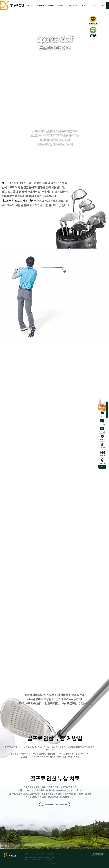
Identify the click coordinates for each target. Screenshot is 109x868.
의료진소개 (102, 448)
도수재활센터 (50, 6)
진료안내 (102, 440)
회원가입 (94, 6)
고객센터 (83, 6)
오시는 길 (102, 463)
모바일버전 (58, 854)
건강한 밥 (102, 456)
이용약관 (44, 854)
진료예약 (102, 416)
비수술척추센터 (39, 6)
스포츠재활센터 (73, 6)
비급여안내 (50, 854)
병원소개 (29, 6)
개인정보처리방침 (35, 854)
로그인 (102, 6)
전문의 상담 (102, 424)
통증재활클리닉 (62, 6)
